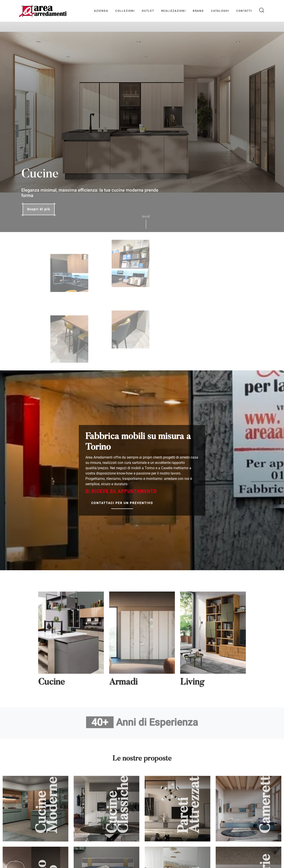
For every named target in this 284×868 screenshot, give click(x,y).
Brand (198, 11)
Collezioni (125, 11)
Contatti (244, 11)
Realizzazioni (174, 11)
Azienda (101, 11)
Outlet (148, 11)
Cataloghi (220, 11)
